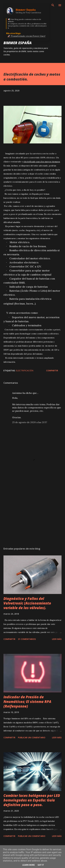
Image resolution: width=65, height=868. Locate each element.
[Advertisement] (32, 518)
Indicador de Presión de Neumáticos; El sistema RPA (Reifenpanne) (27, 702)
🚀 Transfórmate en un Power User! (26, 36)
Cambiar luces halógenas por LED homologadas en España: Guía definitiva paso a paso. (32, 800)
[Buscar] (53, 5)
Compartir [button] (52, 371)
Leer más (57, 639)
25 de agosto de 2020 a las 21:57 (30, 422)
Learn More (29, 865)
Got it (41, 865)
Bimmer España (18, 43)
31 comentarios (27, 639)
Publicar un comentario (32, 737)
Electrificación (25, 371)
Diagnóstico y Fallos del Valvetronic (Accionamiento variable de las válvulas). (27, 603)
